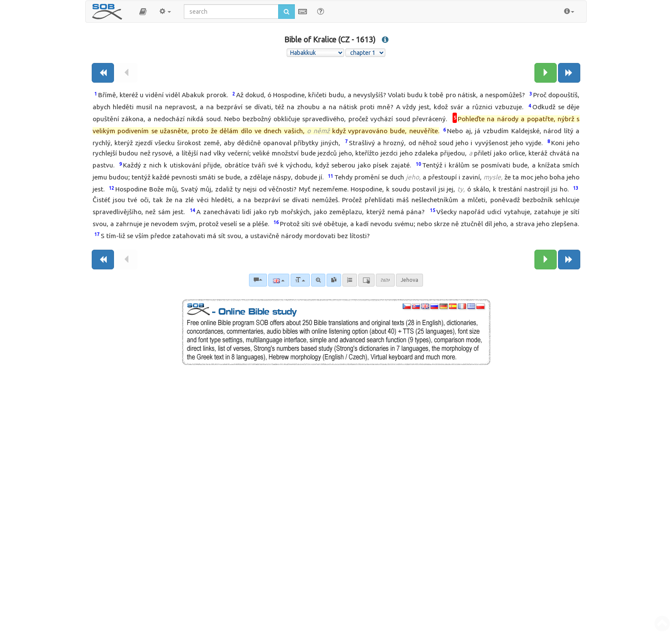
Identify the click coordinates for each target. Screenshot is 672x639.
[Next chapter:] (546, 73)
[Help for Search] (321, 11)
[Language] (279, 280)
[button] (143, 12)
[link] (334, 280)
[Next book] (569, 73)
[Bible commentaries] (258, 280)
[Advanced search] (318, 280)
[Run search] (286, 12)
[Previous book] (103, 73)
